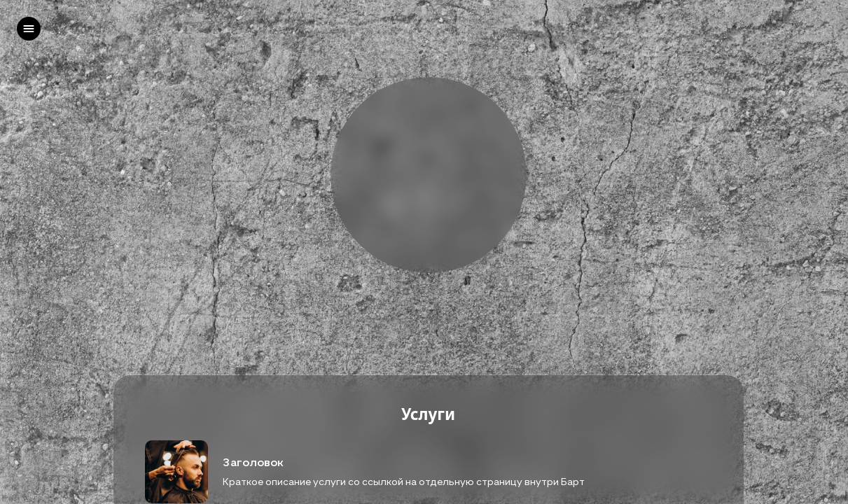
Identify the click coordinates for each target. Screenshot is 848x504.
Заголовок (253, 462)
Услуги (428, 415)
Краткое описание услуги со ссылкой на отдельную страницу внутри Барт (404, 481)
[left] (29, 29)
